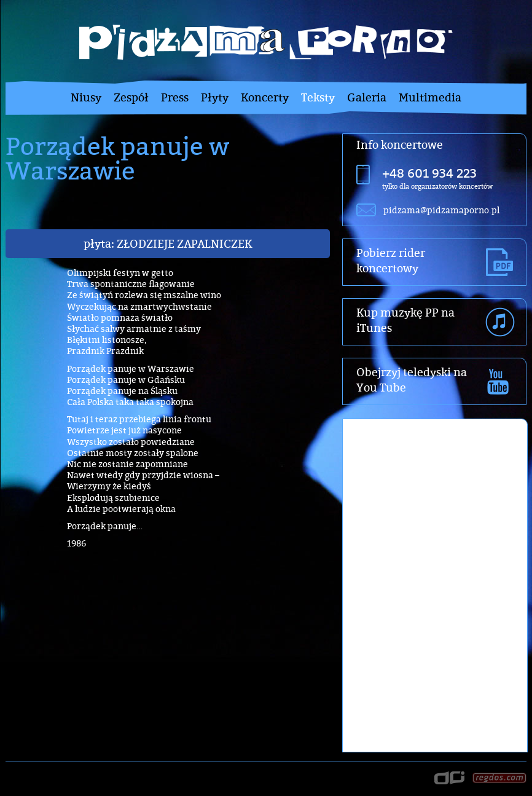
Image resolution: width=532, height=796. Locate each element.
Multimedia (430, 97)
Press (175, 97)
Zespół (131, 97)
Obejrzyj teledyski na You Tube (412, 380)
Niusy (86, 97)
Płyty (215, 97)
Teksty (318, 97)
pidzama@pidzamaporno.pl (441, 210)
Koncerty (265, 97)
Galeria (367, 97)
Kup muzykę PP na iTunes (405, 320)
